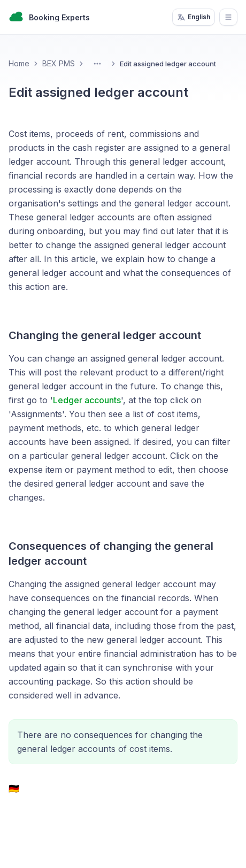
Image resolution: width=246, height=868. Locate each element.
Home (19, 63)
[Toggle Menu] (97, 64)
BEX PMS (59, 63)
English (194, 17)
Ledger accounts (87, 400)
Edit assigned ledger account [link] (168, 64)
